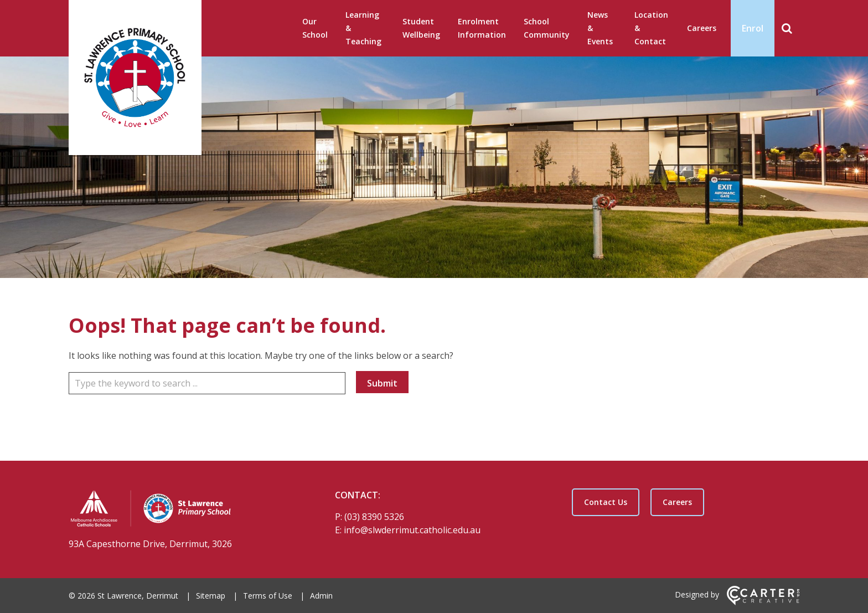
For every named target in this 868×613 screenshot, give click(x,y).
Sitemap (211, 596)
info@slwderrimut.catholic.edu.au (412, 530)
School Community (547, 28)
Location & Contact (651, 28)
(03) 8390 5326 (374, 517)
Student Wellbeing (421, 28)
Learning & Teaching (363, 28)
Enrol (753, 28)
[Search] (787, 28)
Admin (321, 596)
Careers (702, 28)
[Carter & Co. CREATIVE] (763, 602)
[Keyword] (207, 383)
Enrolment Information (482, 28)
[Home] (182, 510)
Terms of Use (268, 596)
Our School (315, 28)
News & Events (600, 28)
